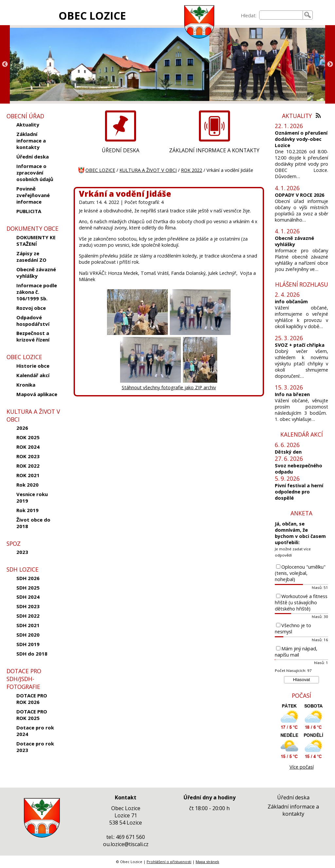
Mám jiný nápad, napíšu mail (296, 652)
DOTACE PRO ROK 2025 (32, 715)
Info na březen (292, 394)
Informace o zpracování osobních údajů (35, 173)
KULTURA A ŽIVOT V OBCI (148, 170)
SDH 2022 (28, 616)
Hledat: (249, 16)
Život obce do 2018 (33, 523)
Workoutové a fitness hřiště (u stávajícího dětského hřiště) (301, 602)
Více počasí (302, 767)
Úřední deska (33, 157)
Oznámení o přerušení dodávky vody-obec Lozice (301, 139)
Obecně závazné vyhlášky (36, 273)
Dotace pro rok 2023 (35, 747)
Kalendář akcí (33, 375)
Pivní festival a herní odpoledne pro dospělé (299, 492)
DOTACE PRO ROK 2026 (32, 699)
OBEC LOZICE (92, 16)
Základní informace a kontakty (31, 141)
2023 (22, 552)
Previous (5, 64)
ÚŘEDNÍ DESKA (121, 150)
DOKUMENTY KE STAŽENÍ (36, 241)
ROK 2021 (28, 475)
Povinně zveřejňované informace (33, 195)
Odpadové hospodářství (33, 321)
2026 (22, 428)
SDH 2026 (28, 578)
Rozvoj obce (31, 308)
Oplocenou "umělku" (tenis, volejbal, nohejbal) (300, 573)
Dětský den (288, 452)
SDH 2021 (28, 625)
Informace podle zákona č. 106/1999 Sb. (37, 292)
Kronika (26, 385)
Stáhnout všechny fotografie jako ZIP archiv (169, 387)
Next (330, 64)
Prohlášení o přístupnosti (169, 862)
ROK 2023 (28, 456)
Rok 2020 (27, 485)
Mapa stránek (207, 862)
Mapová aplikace (37, 394)
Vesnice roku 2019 (32, 497)
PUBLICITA (29, 211)
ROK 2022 (28, 466)
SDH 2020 (28, 635)
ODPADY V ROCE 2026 (300, 195)
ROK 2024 (28, 447)
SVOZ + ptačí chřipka (300, 345)
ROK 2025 (28, 437)
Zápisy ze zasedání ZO (31, 257)
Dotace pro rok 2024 (35, 731)
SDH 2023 (28, 606)
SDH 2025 (28, 588)
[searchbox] (281, 15)
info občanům (291, 301)
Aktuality (28, 125)
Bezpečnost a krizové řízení (33, 336)
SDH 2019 (28, 644)
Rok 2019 (27, 510)
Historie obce (33, 366)
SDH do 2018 (32, 654)
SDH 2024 (28, 597)
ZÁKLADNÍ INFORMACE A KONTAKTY (214, 150)
